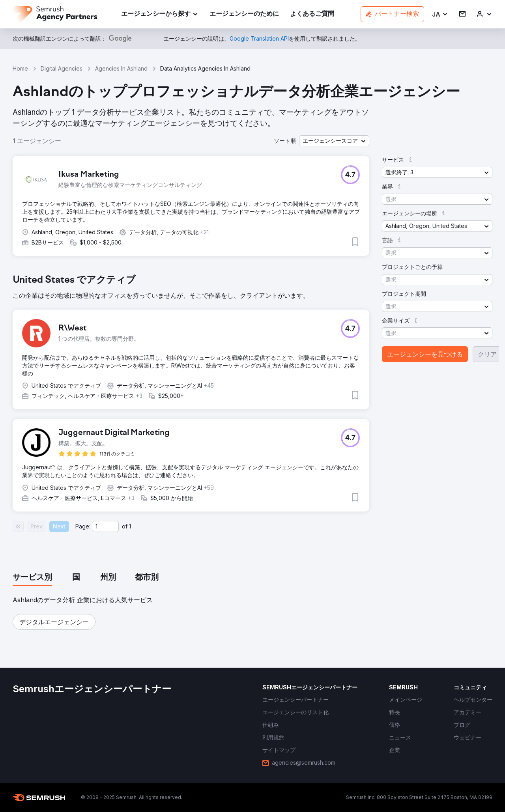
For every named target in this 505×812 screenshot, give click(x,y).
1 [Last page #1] (130, 526)
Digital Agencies (62, 68)
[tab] (32, 578)
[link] (244, 14)
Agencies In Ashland (121, 68)
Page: (83, 526)
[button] (440, 14)
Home (20, 68)
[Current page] (105, 526)
